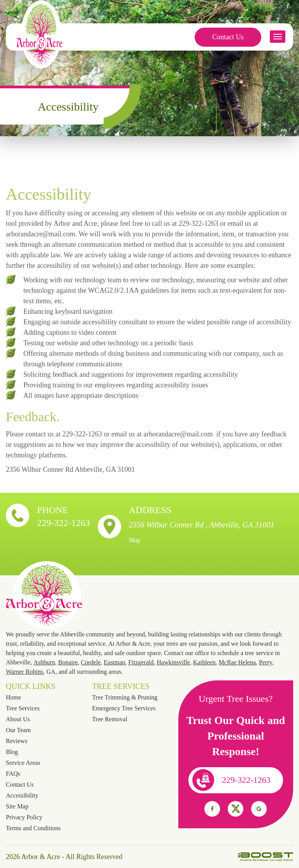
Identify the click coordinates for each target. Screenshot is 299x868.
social (212, 809)
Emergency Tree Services (124, 708)
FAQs (13, 774)
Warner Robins (25, 672)
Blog (12, 752)
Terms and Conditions (33, 828)
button (278, 37)
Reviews (17, 741)
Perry (266, 662)
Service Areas (23, 763)
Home (13, 697)
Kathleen (204, 662)
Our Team (18, 730)
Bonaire (68, 662)
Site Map (17, 806)
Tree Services (23, 708)
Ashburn (44, 662)
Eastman (115, 662)
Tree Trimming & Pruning (125, 697)
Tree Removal (110, 719)
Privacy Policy (24, 817)
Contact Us (228, 37)
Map (135, 540)
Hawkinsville (173, 662)
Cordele (91, 662)
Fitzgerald (141, 662)
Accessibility (22, 795)
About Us (18, 719)
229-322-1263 (63, 523)
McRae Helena (237, 662)
